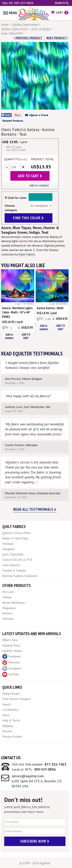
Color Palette (11, 565)
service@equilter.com (28, 776)
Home (5, 24)
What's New (10, 640)
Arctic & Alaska (41, 29)
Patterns (8, 619)
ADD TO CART (26, 336)
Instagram (12, 668)
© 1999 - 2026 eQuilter (35, 863)
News (6, 715)
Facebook (11, 656)
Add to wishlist (39, 185)
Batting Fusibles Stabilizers (20, 576)
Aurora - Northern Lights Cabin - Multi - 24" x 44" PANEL (17, 312)
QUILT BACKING (13, 554)
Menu (10, 13)
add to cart (30, 176)
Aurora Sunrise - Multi (50, 308)
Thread (7, 597)
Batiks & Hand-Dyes (15, 538)
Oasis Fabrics (27, 254)
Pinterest (11, 662)
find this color (29, 218)
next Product (58, 38)
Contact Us (11, 758)
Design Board (11, 693)
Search (62, 3)
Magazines (9, 608)
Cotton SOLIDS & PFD (17, 560)
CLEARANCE (10, 710)
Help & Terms (11, 720)
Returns (7, 731)
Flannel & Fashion (14, 570)
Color (41, 197)
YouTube (11, 674)
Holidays (8, 544)
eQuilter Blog (11, 645)
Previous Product (28, 38)
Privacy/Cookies (12, 736)
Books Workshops (14, 603)
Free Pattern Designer (17, 699)
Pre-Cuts (8, 592)
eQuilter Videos (12, 651)
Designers (9, 549)
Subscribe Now (35, 841)
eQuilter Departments (25, 24)
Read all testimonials (35, 509)
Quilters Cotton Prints (14, 29)
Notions (7, 613)
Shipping (7, 726)
